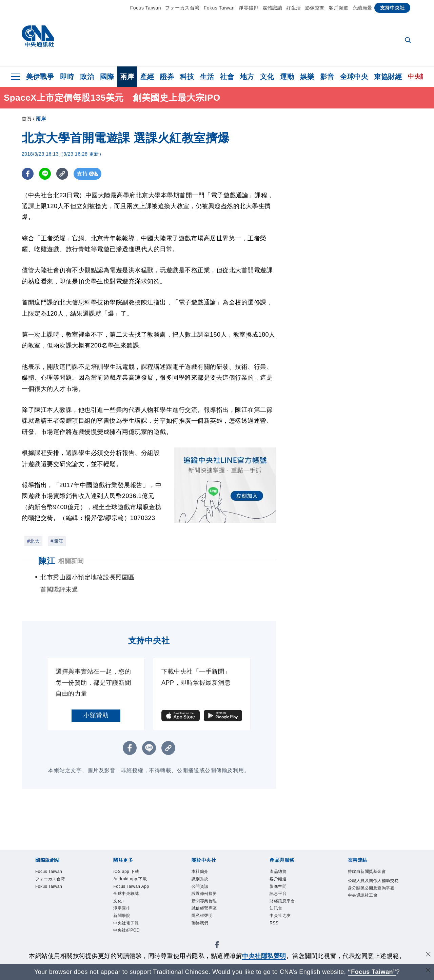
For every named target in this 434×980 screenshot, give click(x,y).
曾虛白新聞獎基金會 (373, 877)
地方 (247, 77)
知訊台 (279, 918)
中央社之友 (285, 927)
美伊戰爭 (40, 77)
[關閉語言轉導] (428, 971)
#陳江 (57, 541)
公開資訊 (204, 891)
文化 (267, 77)
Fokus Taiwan (219, 8)
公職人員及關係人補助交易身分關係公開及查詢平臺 (373, 900)
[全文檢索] (409, 41)
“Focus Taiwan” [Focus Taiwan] (372, 972)
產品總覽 (282, 873)
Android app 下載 (138, 882)
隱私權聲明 (207, 927)
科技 (187, 77)
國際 (107, 77)
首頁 (27, 119)
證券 (167, 77)
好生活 (294, 8)
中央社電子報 (132, 946)
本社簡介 (204, 873)
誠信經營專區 (210, 918)
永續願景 (362, 8)
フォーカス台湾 (182, 8)
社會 (227, 77)
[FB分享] (28, 174)
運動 (287, 77)
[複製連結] (62, 174)
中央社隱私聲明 (264, 956)
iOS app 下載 (132, 873)
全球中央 (354, 77)
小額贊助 (96, 715)
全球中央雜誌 (132, 909)
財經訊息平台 (288, 909)
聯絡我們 (204, 937)
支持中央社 (392, 8)
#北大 (33, 541)
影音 (327, 77)
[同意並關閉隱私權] (428, 955)
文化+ (121, 918)
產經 (147, 77)
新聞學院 (126, 937)
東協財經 (388, 77)
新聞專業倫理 (210, 909)
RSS (276, 937)
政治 (87, 77)
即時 (67, 77)
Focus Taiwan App (133, 895)
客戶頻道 (339, 8)
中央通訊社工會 (370, 918)
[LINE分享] (45, 174)
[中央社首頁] (38, 38)
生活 (207, 77)
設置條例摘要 (210, 900)
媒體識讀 (272, 8)
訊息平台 (282, 900)
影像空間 (315, 8)
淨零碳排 (249, 8)
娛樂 (307, 77)
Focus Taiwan (146, 8)
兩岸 (127, 77)
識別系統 (204, 882)
